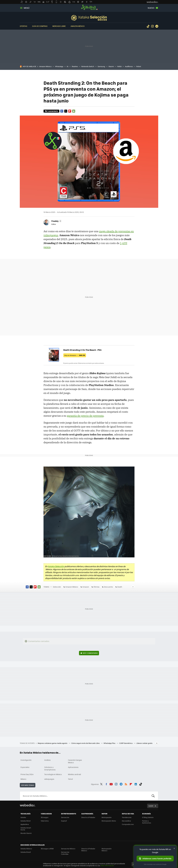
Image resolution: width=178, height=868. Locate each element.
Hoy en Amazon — (75, 355)
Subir (151, 806)
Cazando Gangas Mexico (75, 761)
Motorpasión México (107, 850)
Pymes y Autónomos (147, 822)
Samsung (101, 66)
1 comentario (53, 111)
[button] (56, 221)
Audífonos (129, 66)
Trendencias (127, 817)
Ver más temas (28, 785)
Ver (90, 653)
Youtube (111, 784)
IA (67, 66)
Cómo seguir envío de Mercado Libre (86, 743)
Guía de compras (40, 26)
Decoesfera (126, 821)
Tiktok (148, 26)
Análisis (47, 760)
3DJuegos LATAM (47, 849)
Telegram (157, 26)
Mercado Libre (59, 26)
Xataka (23, 817)
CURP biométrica (126, 743)
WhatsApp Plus (110, 743)
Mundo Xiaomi (26, 833)
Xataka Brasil (26, 852)
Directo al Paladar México (88, 850)
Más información (107, 865)
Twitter (66, 111)
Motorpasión (107, 817)
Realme (75, 66)
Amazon (86, 587)
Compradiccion (128, 824)
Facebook (62, 111)
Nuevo (151, 8)
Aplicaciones (73, 767)
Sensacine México (68, 849)
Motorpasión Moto (109, 821)
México (23, 779)
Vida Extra (45, 821)
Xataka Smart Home (26, 829)
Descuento (108, 587)
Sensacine (65, 817)
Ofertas (23, 26)
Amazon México (78, 26)
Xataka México (89, 7)
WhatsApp (59, 66)
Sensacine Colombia (65, 853)
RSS (126, 784)
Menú (27, 8)
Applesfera (25, 824)
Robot (139, 66)
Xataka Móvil (25, 821)
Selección (89, 18)
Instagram (152, 26)
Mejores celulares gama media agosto (53, 743)
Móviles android (74, 774)
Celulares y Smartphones (50, 768)
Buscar (153, 796)
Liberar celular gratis (144, 743)
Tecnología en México (53, 774)
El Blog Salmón (148, 817)
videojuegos (49, 779)
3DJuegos (45, 817)
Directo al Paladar (88, 817)
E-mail (74, 111)
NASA (119, 66)
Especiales (25, 767)
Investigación (26, 760)
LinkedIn (136, 784)
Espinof (64, 821)
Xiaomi (111, 66)
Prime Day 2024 (27, 774)
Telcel (70, 779)
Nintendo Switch (88, 66)
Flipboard (70, 111)
